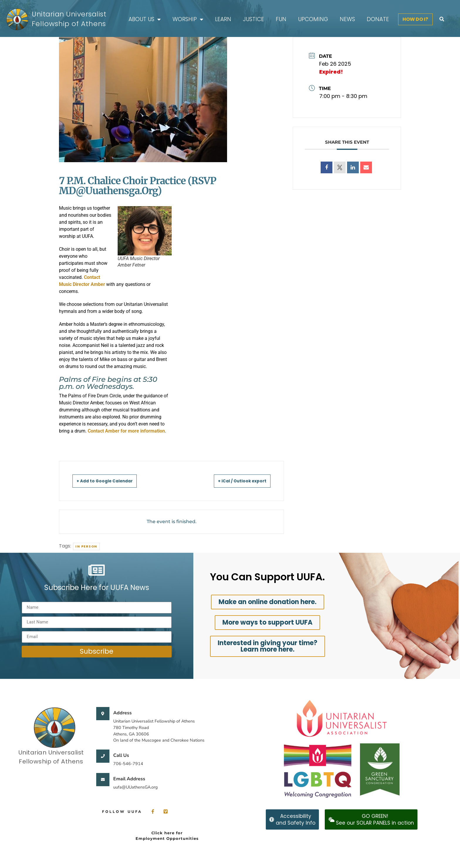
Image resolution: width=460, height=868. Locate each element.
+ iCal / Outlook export (236, 481)
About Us (145, 20)
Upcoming (313, 19)
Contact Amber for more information (126, 431)
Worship (188, 20)
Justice (253, 19)
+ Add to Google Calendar (111, 481)
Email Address (129, 779)
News (347, 19)
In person (86, 546)
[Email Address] (103, 780)
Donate (378, 19)
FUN (281, 19)
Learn (223, 19)
